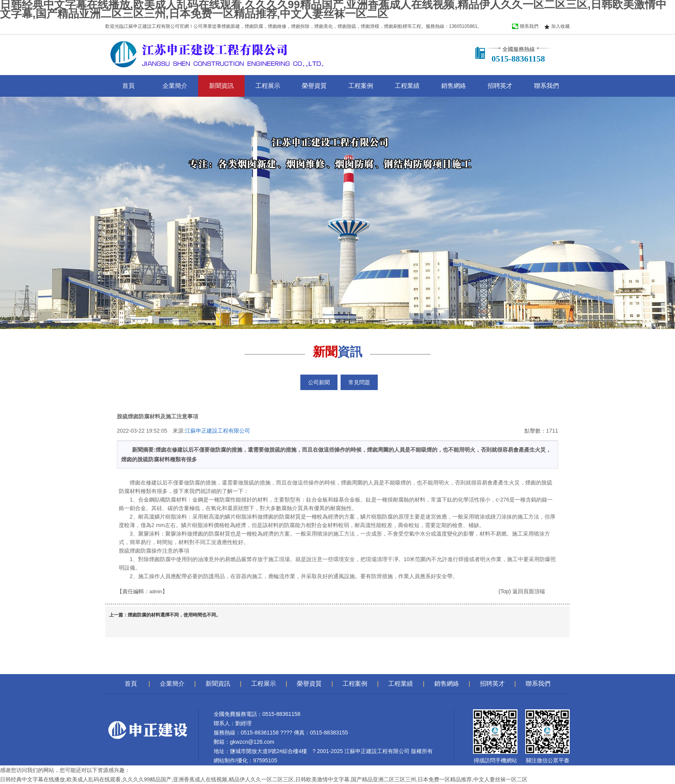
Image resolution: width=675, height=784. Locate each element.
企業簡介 (175, 86)
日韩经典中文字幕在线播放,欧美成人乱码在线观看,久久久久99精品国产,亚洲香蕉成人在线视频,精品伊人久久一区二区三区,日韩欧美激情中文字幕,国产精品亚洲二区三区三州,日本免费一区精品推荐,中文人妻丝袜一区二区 (264, 779)
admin (156, 592)
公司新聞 (319, 382)
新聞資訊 (221, 86)
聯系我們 (547, 86)
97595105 (265, 760)
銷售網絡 (454, 86)
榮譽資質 (314, 86)
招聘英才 (500, 86)
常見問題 (359, 382)
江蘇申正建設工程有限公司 (218, 431)
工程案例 (361, 86)
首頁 (128, 86)
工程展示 (268, 86)
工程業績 (407, 86)
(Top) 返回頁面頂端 (522, 591)
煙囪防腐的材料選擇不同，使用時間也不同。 (174, 615)
